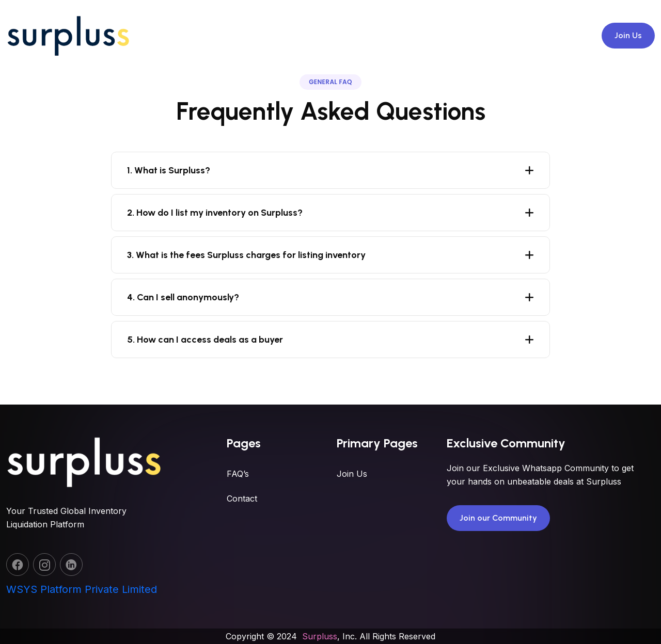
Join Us (628, 35)
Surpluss (320, 636)
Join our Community (498, 551)
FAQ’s (238, 503)
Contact (242, 528)
